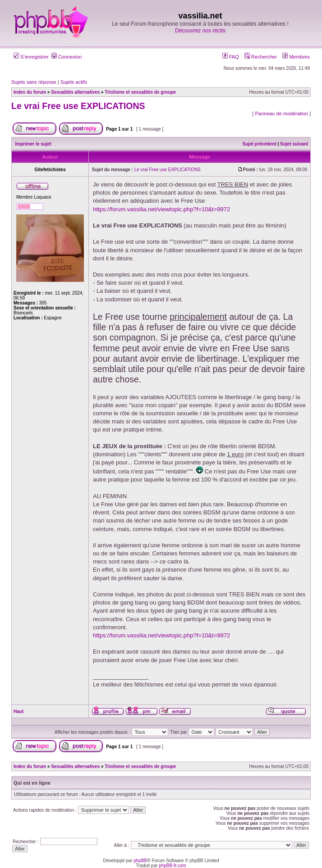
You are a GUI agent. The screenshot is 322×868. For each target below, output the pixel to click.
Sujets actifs (74, 82)
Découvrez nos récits (200, 31)
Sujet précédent (260, 144)
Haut (18, 711)
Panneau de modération (281, 114)
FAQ (231, 57)
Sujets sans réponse (34, 82)
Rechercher (261, 57)
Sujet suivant (294, 144)
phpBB (140, 861)
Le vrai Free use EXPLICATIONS (78, 106)
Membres (296, 57)
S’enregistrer (31, 57)
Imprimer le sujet (33, 144)
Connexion (67, 57)
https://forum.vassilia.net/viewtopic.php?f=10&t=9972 (161, 209)
